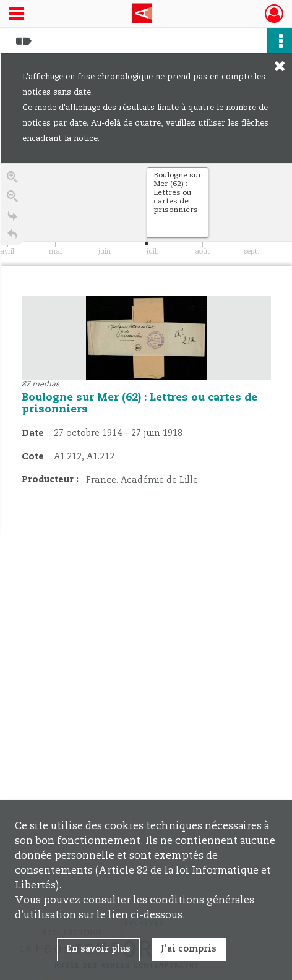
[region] (146, 349)
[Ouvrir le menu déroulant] (17, 15)
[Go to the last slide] (12, 217)
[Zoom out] (12, 198)
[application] (146, 215)
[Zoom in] (12, 179)
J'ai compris (189, 949)
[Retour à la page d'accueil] (12, 236)
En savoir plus (98, 949)
